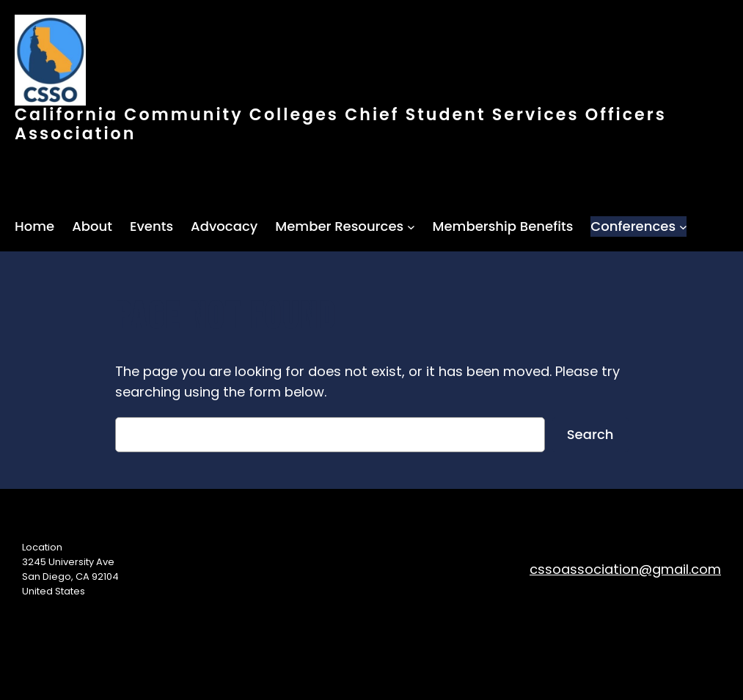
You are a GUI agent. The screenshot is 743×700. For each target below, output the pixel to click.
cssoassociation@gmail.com (625, 569)
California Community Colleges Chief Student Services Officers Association (341, 124)
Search (590, 434)
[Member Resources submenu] (411, 227)
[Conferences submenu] (683, 227)
